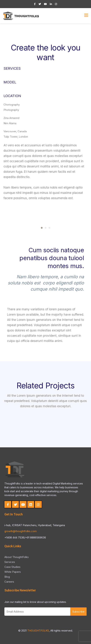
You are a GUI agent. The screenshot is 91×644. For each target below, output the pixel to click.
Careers (9, 582)
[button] (42, 228)
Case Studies (12, 567)
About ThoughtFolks (17, 557)
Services (10, 562)
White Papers (13, 572)
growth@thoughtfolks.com (21, 531)
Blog (7, 577)
